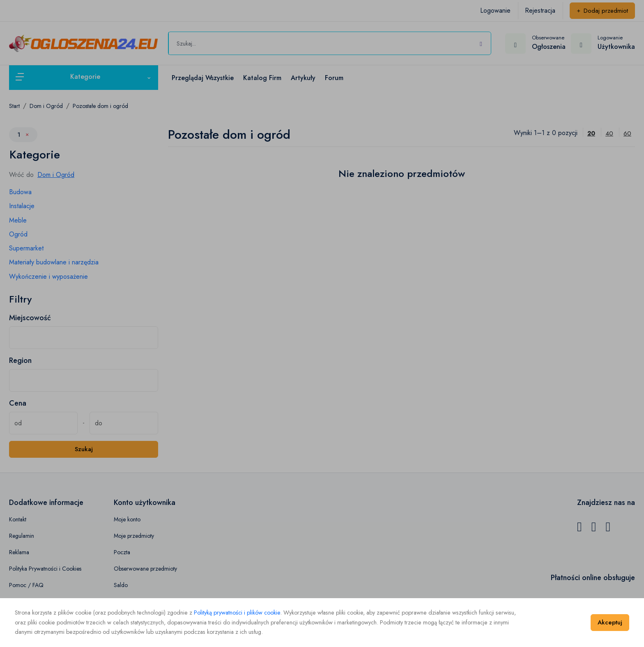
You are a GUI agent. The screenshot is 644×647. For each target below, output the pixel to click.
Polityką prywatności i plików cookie (237, 613)
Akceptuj (610, 622)
